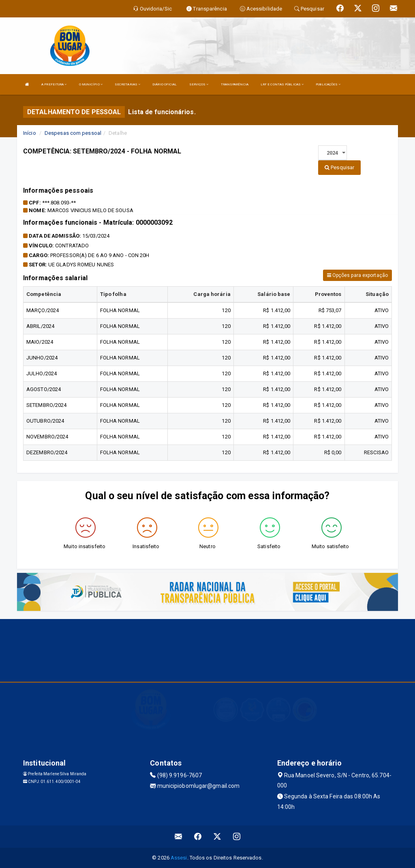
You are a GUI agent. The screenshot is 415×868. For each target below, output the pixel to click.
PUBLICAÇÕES (328, 84)
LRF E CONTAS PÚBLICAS (282, 84)
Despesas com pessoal (73, 133)
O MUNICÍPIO (91, 84)
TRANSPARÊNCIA (235, 84)
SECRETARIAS (127, 84)
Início (30, 133)
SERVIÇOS (199, 84)
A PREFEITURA (54, 84)
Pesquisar (339, 167)
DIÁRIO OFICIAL (165, 84)
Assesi (179, 858)
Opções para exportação (357, 275)
